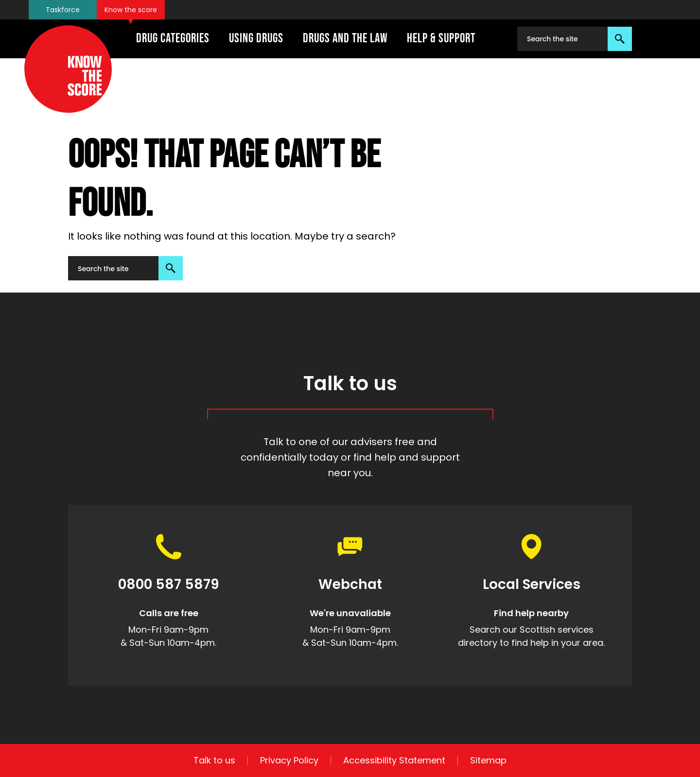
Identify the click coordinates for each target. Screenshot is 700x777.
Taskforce (63, 10)
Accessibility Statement (394, 760)
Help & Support (441, 39)
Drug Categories (173, 39)
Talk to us (214, 760)
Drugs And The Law (345, 39)
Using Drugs (256, 39)
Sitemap (488, 760)
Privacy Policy (289, 760)
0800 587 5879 (169, 585)
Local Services (532, 585)
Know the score (131, 10)
